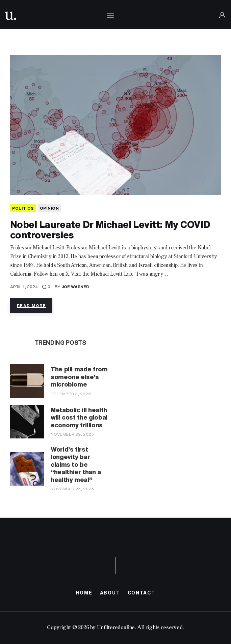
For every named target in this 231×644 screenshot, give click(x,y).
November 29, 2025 (72, 434)
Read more (31, 305)
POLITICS (23, 208)
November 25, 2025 (72, 489)
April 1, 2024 (24, 287)
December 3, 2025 (71, 394)
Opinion (49, 208)
